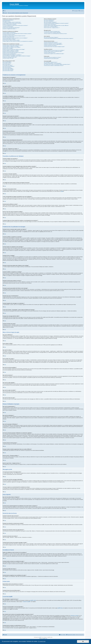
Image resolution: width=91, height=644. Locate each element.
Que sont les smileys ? (7, 64)
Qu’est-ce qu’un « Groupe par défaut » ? (51, 27)
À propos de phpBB (26, 602)
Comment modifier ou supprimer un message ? (11, 46)
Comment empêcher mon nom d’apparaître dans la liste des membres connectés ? (17, 34)
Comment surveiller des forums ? (50, 53)
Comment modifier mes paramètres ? (9, 33)
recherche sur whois (74, 616)
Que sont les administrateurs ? (49, 20)
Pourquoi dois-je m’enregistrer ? (8, 20)
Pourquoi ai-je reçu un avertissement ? (9, 54)
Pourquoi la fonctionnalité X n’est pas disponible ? (53, 63)
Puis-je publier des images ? (8, 65)
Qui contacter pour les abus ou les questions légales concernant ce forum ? (57, 64)
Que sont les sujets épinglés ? (8, 68)
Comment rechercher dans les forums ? (51, 42)
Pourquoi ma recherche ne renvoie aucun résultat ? (53, 43)
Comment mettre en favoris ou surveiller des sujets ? (53, 51)
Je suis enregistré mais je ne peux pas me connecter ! (12, 23)
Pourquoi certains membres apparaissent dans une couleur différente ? (56, 25)
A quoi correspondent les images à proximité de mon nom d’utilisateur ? (15, 38)
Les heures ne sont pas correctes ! (9, 35)
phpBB (62, 191)
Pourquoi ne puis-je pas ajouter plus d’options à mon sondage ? (14, 49)
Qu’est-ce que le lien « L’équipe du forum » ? (52, 28)
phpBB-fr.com (45, 639)
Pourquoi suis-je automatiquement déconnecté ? (11, 28)
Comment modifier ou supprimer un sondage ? (11, 51)
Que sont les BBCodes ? (7, 62)
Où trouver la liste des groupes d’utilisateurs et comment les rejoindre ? (56, 23)
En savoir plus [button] (42, 641)
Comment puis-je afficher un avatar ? (9, 39)
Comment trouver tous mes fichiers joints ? (51, 58)
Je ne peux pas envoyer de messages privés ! (52, 31)
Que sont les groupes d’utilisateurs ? (50, 22)
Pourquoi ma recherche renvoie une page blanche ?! (53, 44)
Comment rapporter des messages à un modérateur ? (12, 55)
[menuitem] (4, 11)
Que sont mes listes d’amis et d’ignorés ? (51, 37)
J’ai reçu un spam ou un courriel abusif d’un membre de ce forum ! (55, 34)
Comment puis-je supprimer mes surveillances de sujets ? (54, 54)
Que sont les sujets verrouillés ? (8, 70)
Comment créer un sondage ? (8, 48)
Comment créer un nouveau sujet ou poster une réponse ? (13, 45)
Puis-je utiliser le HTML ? (7, 63)
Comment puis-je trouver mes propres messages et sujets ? (54, 47)
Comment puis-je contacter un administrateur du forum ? (54, 66)
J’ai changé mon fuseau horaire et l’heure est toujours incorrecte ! (14, 36)
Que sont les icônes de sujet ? (8, 71)
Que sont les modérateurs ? (49, 21)
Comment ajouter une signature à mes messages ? (12, 47)
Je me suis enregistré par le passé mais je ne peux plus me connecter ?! (15, 25)
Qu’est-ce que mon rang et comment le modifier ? (11, 40)
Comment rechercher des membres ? (50, 45)
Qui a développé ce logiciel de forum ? (51, 62)
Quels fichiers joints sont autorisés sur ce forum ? (52, 57)
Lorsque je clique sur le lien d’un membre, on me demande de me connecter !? (18, 41)
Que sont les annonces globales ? (9, 66)
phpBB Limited (33, 600)
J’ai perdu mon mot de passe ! (8, 27)
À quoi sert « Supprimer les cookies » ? (10, 29)
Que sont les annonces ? (7, 67)
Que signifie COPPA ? (7, 21)
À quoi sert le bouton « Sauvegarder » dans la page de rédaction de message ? (17, 56)
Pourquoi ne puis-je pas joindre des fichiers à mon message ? (13, 53)
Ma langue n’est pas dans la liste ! (9, 37)
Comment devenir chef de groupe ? (50, 24)
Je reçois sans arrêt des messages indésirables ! (52, 33)
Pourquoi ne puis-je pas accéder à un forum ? (11, 52)
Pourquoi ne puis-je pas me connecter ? (10, 24)
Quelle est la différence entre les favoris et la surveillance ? (54, 50)
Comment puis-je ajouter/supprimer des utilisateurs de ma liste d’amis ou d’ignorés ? (59, 38)
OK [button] (83, 641)
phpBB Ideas (60, 608)
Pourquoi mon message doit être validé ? (10, 57)
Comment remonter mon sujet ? (8, 58)
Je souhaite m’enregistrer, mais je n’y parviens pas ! (12, 22)
